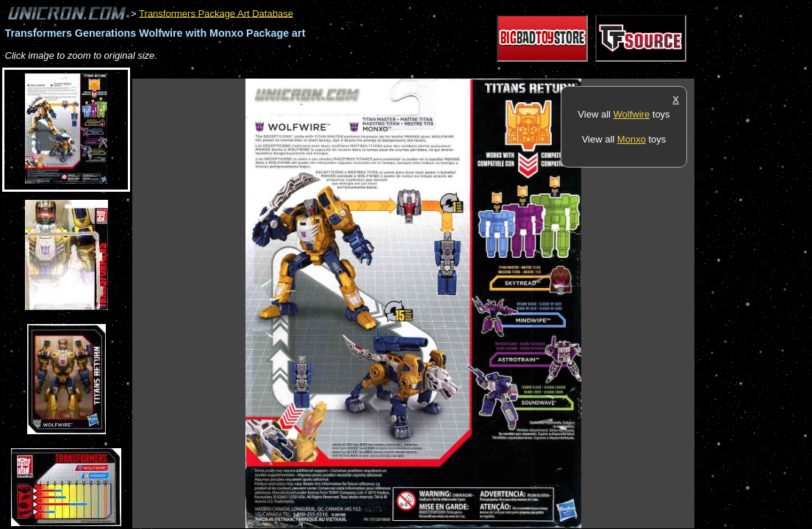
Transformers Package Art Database (216, 13)
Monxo (632, 139)
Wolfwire (632, 114)
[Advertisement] (400, 71)
